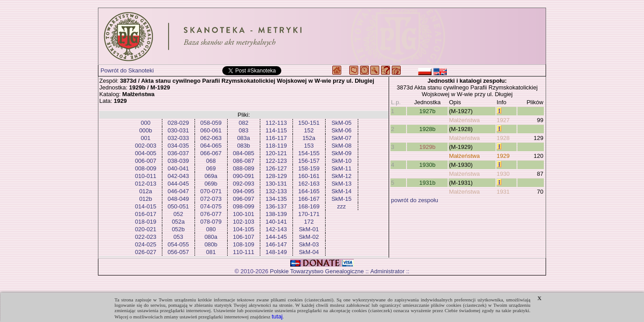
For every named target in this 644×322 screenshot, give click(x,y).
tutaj (277, 316)
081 (211, 252)
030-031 (178, 130)
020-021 (146, 229)
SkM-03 (309, 244)
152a (309, 138)
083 (244, 130)
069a (211, 176)
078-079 (211, 222)
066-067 (211, 153)
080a (211, 237)
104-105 (244, 229)
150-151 (309, 123)
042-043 (178, 176)
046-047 (178, 191)
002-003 (146, 146)
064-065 (211, 146)
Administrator (388, 271)
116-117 (276, 138)
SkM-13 (341, 184)
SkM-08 (341, 146)
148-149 (276, 252)
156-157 (309, 161)
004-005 (146, 153)
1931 (503, 192)
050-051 (178, 206)
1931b (428, 183)
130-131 (276, 184)
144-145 (276, 237)
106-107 (244, 237)
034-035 (178, 146)
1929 (503, 156)
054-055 (178, 244)
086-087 (244, 161)
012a (146, 191)
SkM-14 (341, 191)
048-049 (178, 199)
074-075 (211, 206)
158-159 (309, 168)
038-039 (178, 161)
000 (146, 123)
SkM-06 (341, 130)
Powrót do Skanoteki (127, 70)
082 (244, 123)
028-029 (178, 123)
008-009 (146, 168)
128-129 (276, 176)
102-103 (244, 222)
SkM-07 (341, 138)
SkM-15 (341, 199)
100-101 (244, 214)
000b (146, 130)
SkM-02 (309, 237)
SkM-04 (309, 252)
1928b (428, 129)
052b (178, 229)
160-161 (309, 176)
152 (309, 130)
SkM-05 (341, 123)
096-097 (244, 199)
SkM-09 (341, 153)
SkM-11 (341, 168)
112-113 (276, 123)
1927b (428, 111)
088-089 (244, 168)
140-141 (276, 222)
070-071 (211, 191)
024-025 (146, 244)
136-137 (276, 206)
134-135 (276, 199)
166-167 (309, 199)
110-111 (244, 252)
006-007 (146, 161)
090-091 (244, 176)
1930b (428, 165)
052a (178, 222)
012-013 (146, 184)
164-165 (309, 191)
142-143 (276, 229)
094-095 (244, 191)
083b (244, 146)
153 (309, 146)
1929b (428, 147)
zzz (342, 206)
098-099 (244, 206)
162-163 (309, 184)
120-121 (276, 153)
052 (178, 214)
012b (146, 199)
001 (146, 138)
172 (309, 222)
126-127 (276, 168)
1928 (503, 138)
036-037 (178, 153)
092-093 (244, 184)
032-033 (178, 138)
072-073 (211, 199)
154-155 (309, 153)
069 (211, 168)
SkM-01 (309, 229)
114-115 (276, 130)
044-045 (178, 184)
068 (211, 161)
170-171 (309, 214)
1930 (503, 174)
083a (244, 138)
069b (211, 184)
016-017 (146, 214)
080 (211, 229)
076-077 (211, 214)
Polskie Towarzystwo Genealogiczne (317, 271)
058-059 (211, 123)
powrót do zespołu (415, 200)
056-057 (178, 252)
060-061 (211, 130)
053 (178, 237)
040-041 (178, 168)
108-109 (244, 244)
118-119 (276, 146)
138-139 (276, 214)
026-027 (146, 252)
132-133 (276, 191)
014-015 (146, 206)
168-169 (309, 206)
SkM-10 (341, 161)
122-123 (276, 161)
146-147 (276, 244)
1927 (503, 120)
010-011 (146, 176)
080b (211, 244)
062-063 (211, 138)
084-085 (244, 153)
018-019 (146, 222)
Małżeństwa (464, 120)
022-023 (146, 237)
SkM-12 (341, 176)
